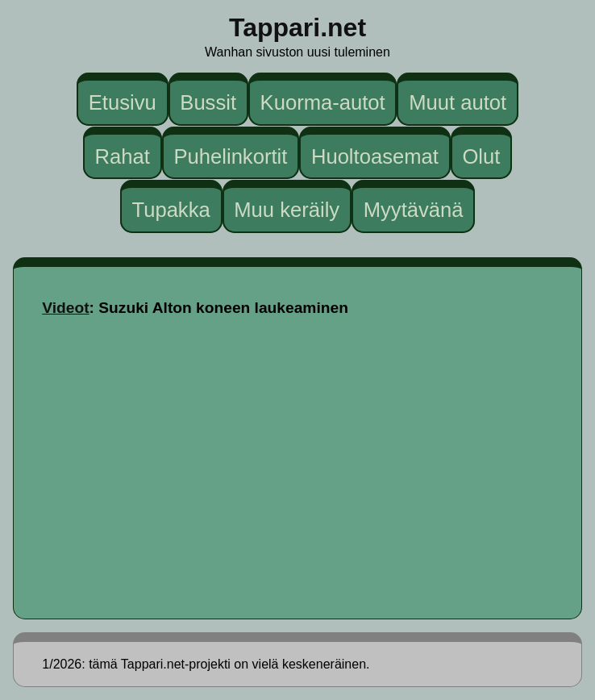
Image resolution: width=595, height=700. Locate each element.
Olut (481, 156)
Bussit (208, 102)
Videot (65, 308)
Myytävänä (414, 210)
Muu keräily (287, 210)
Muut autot (458, 102)
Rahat (123, 156)
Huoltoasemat (375, 156)
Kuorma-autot (323, 102)
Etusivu (123, 102)
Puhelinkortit (230, 156)
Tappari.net (297, 27)
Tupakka (171, 210)
